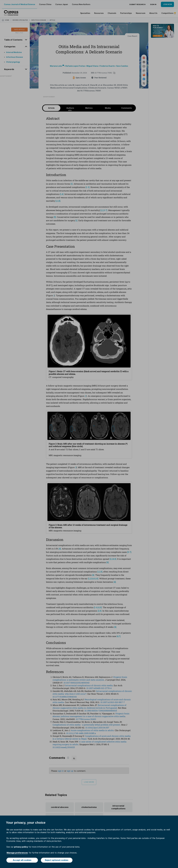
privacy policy (21, 847)
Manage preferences (17, 853)
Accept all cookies (22, 860)
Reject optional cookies (57, 860)
